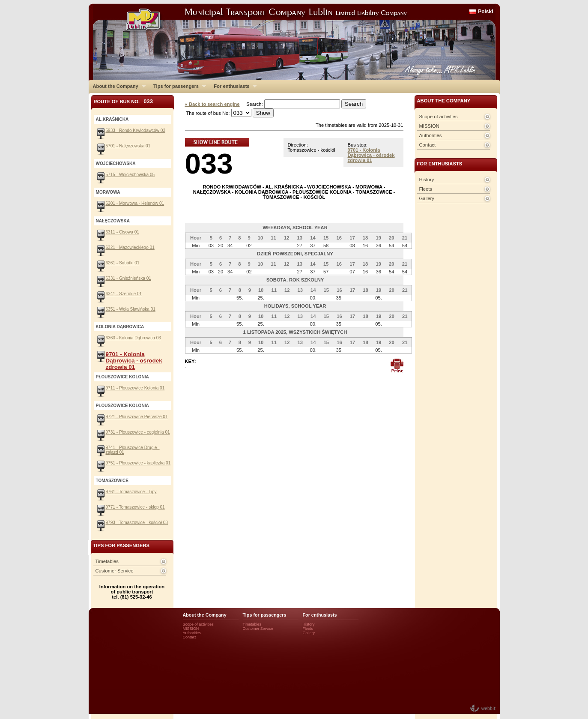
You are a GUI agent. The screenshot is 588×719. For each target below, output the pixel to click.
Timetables (107, 561)
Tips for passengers (178, 86)
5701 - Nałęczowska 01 (128, 146)
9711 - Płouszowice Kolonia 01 (135, 388)
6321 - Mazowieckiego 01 (130, 247)
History (427, 180)
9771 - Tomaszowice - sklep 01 (135, 507)
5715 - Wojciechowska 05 (130, 175)
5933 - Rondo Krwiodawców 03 (136, 130)
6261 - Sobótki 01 (123, 263)
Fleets (426, 189)
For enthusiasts (233, 86)
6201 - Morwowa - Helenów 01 (135, 203)
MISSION (429, 126)
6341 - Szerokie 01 (124, 294)
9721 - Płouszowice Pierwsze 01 (137, 417)
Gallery (427, 198)
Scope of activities (439, 117)
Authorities (431, 135)
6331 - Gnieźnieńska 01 (128, 278)
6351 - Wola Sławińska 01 (131, 309)
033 (209, 163)
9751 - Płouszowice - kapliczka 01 (138, 463)
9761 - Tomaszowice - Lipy (131, 492)
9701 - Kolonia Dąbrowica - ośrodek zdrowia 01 (371, 155)
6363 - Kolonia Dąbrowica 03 (133, 338)
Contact (428, 145)
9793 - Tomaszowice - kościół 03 (137, 523)
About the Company (117, 86)
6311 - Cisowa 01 (122, 232)
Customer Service (115, 571)
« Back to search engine (212, 104)
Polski (485, 12)
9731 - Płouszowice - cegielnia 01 (138, 432)
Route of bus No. (124, 101)
